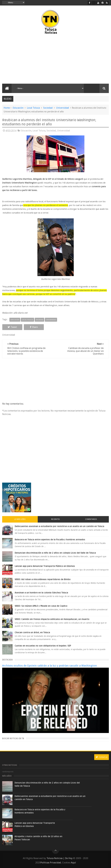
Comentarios (91, 519)
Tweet (12, 327)
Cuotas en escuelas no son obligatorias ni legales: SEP (43, 646)
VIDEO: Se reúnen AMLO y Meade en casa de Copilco (41, 606)
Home (7, 108)
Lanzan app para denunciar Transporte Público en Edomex (45, 566)
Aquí (73, 863)
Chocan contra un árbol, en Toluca (32, 632)
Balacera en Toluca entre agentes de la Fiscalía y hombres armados (50, 540)
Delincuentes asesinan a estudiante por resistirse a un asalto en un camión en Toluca (59, 526)
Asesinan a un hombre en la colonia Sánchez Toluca (41, 593)
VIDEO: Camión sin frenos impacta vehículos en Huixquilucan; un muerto (52, 619)
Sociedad (48, 108)
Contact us (102, 757)
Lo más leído (20, 519)
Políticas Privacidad (51, 863)
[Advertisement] (27, 59)
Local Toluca (33, 108)
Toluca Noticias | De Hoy (60, 858)
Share (34, 327)
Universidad (63, 108)
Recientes (55, 519)
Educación (18, 108)
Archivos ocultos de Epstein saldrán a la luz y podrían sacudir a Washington (50, 666)
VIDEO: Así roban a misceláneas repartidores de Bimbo (43, 579)
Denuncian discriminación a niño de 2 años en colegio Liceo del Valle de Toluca (55, 553)
